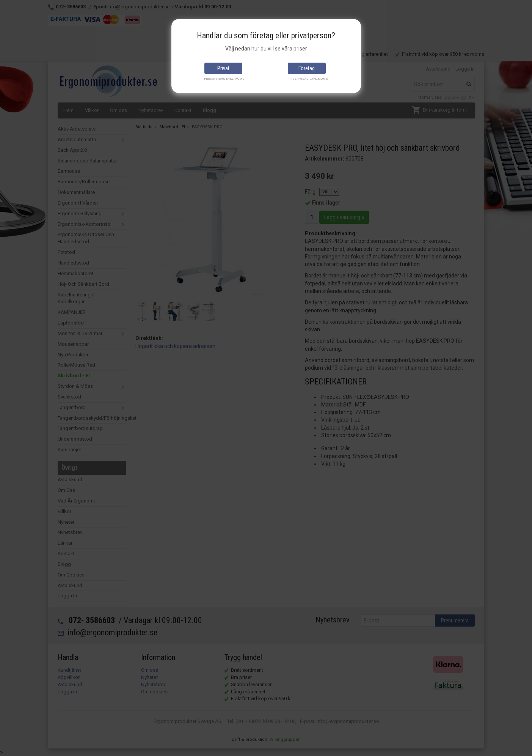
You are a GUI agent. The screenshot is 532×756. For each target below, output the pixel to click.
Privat (223, 68)
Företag (307, 68)
